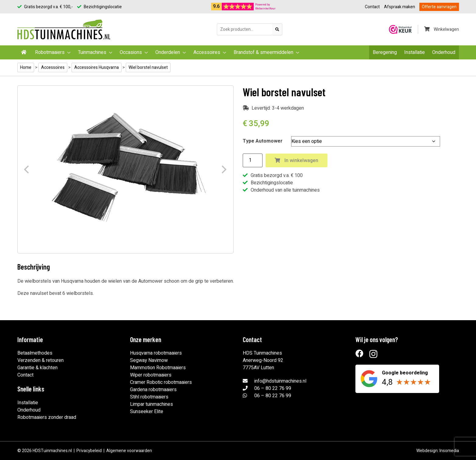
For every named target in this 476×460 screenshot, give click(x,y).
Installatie (414, 52)
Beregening (385, 52)
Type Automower (263, 141)
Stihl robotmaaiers (149, 397)
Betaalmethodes (35, 353)
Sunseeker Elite (147, 412)
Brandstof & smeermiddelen (263, 52)
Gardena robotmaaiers (153, 390)
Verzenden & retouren (41, 360)
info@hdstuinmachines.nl (280, 381)
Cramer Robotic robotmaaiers (161, 382)
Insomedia (449, 451)
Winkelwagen (442, 29)
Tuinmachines (92, 52)
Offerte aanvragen (439, 7)
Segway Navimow (149, 360)
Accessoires (207, 52)
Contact (372, 7)
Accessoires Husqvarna (97, 67)
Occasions (131, 52)
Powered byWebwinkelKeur (265, 7)
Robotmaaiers (50, 52)
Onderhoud (444, 52)
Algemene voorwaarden (129, 451)
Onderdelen (168, 52)
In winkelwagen (296, 161)
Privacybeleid (89, 451)
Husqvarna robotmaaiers (156, 353)
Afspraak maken (400, 7)
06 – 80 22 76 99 (273, 388)
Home (26, 67)
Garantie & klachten (37, 368)
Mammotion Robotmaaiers (158, 368)
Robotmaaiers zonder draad (47, 417)
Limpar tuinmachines (152, 404)
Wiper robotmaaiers (151, 375)
